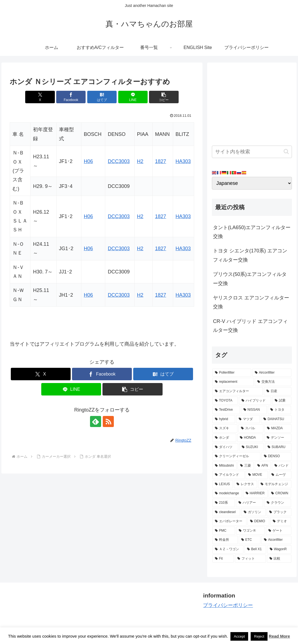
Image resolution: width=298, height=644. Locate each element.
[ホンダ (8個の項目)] (224, 438)
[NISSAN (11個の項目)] (254, 410)
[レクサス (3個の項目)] (246, 484)
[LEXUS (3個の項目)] (223, 484)
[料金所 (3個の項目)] (225, 540)
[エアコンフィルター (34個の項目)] (238, 391)
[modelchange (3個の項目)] (227, 493)
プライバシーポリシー (228, 605)
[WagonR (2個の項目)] (279, 549)
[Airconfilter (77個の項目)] (272, 373)
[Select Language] (252, 183)
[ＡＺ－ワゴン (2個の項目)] (228, 549)
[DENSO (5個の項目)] (276, 456)
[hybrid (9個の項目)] (224, 419)
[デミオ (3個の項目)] (281, 521)
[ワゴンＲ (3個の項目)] (251, 531)
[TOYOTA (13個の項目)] (225, 401)
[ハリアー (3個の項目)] (250, 503)
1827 (161, 161)
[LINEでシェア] (133, 97)
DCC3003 (119, 161)
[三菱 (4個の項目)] (246, 466)
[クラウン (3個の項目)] (278, 503)
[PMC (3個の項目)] (224, 531)
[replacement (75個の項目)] (233, 382)
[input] (252, 152)
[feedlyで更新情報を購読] (96, 421)
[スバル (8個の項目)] (251, 428)
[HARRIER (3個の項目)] (255, 493)
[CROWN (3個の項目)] (280, 493)
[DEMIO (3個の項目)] (258, 521)
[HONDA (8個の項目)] (250, 438)
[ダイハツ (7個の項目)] (225, 447)
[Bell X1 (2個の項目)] (255, 549)
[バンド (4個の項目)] (282, 466)
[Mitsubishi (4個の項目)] (224, 466)
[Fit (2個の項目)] (223, 559)
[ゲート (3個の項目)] (278, 531)
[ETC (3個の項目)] (250, 540)
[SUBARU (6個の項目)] (278, 447)
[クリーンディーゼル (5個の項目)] (236, 456)
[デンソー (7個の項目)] (278, 438)
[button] (164, 97)
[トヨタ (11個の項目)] (280, 410)
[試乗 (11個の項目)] (282, 401)
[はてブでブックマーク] (102, 97)
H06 (88, 161)
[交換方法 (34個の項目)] (273, 382)
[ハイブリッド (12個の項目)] (255, 401)
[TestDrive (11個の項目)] (226, 410)
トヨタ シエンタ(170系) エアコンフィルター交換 (250, 255)
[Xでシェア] (40, 97)
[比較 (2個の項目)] (279, 559)
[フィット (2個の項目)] (250, 559)
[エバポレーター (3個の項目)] (229, 521)
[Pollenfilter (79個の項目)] (232, 373)
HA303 (183, 161)
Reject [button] (259, 636)
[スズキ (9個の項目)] (225, 428)
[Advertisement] (252, 102)
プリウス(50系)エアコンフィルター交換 (250, 279)
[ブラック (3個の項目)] (279, 512)
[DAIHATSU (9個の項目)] (276, 419)
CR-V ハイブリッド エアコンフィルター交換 (250, 326)
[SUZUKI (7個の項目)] (252, 447)
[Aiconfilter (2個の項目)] (276, 540)
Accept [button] (239, 636)
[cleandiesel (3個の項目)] (226, 512)
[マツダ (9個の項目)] (248, 419)
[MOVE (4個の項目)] (257, 475)
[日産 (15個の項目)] (278, 391)
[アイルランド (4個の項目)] (228, 475)
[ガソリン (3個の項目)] (253, 512)
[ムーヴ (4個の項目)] (280, 475)
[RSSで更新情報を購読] (108, 421)
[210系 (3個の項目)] (224, 503)
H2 (140, 161)
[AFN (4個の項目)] (263, 466)
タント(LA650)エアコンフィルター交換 (252, 232)
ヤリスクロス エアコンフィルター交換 (251, 302)
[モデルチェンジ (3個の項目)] (275, 484)
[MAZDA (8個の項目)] (278, 428)
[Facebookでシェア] (71, 97)
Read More (279, 636)
